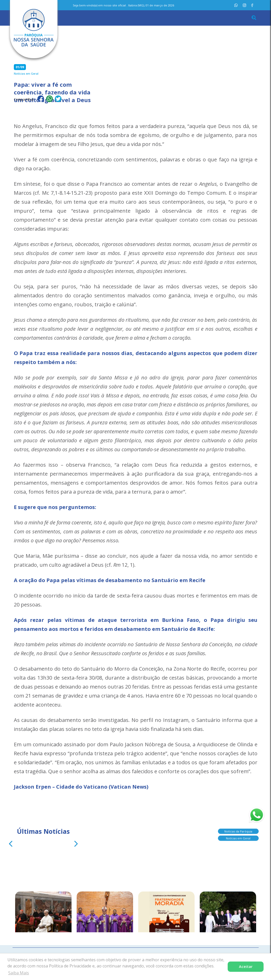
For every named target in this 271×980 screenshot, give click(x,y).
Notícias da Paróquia (238, 830)
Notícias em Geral (238, 837)
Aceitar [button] (246, 967)
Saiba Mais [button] (19, 973)
